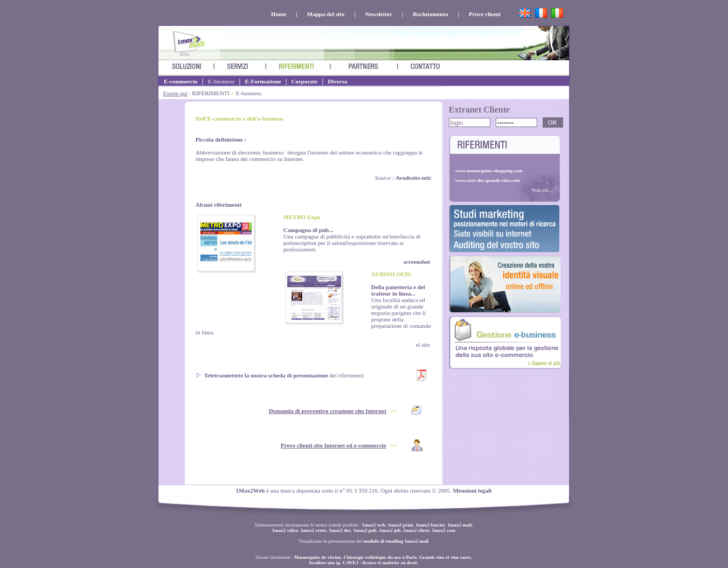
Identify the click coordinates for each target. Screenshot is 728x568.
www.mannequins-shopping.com (489, 171)
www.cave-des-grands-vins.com (488, 180)
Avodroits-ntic (414, 178)
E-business (221, 81)
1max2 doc (340, 530)
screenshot (417, 262)
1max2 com (443, 530)
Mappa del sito (326, 14)
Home (279, 14)
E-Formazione (263, 81)
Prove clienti (485, 14)
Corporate (305, 81)
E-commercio (181, 81)
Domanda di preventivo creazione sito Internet (328, 411)
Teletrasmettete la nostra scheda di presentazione (266, 375)
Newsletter (379, 14)
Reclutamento (430, 14)
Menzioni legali (472, 490)
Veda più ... (542, 190)
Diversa (337, 81)
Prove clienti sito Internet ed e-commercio (334, 445)
